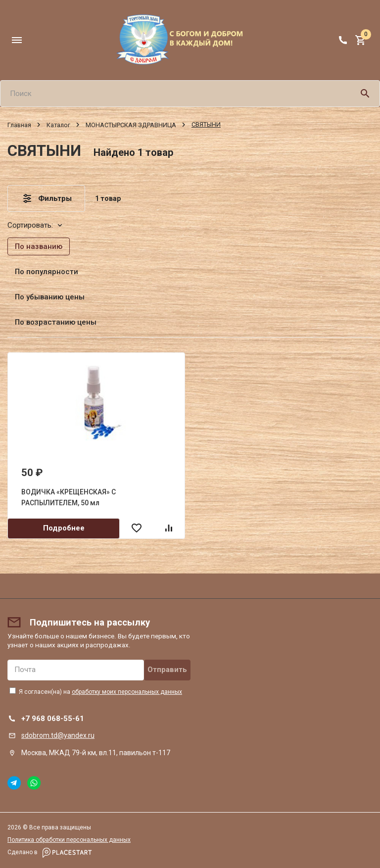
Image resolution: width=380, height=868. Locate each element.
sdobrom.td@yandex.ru (58, 735)
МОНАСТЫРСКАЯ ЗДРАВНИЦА (131, 124)
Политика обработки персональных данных (69, 840)
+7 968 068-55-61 (53, 719)
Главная (19, 124)
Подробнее (64, 528)
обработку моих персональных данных (127, 692)
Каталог (58, 124)
